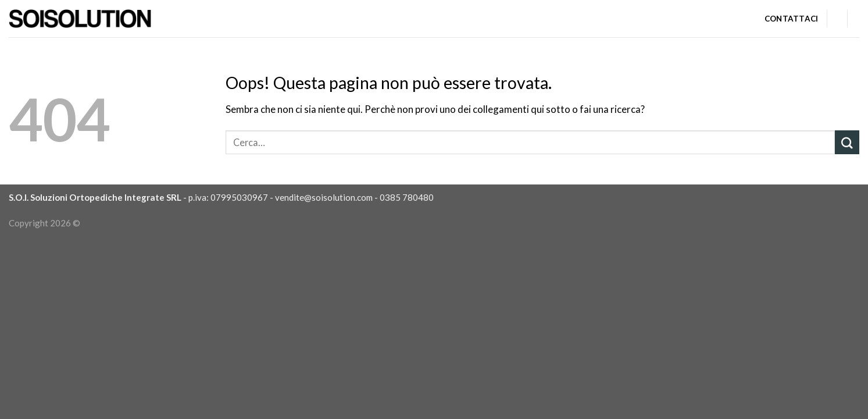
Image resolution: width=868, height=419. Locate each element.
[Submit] (847, 142)
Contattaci (792, 19)
